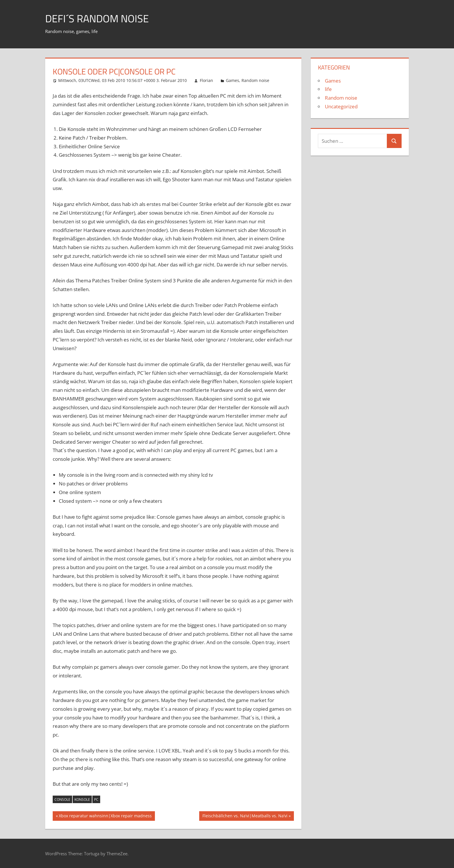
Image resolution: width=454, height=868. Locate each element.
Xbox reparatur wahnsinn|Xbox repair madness (105, 816)
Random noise (255, 80)
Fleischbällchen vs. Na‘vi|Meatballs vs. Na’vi (245, 816)
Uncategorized (341, 106)
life (328, 89)
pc (96, 800)
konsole (82, 800)
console (62, 800)
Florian (206, 80)
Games (233, 80)
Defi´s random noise (97, 18)
